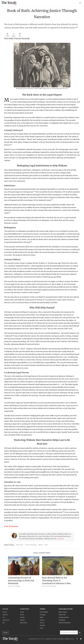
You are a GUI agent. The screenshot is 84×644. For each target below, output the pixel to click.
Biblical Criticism (63, 612)
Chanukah (42, 625)
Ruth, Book (20, 545)
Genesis (22, 612)
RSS (3, 623)
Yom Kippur (43, 615)
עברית (4, 617)
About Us (5, 612)
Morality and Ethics (64, 617)
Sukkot (42, 617)
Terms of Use (6, 620)
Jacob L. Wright (16, 586)
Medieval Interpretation (65, 623)
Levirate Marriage (31, 545)
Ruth (46, 545)
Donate (6, 633)
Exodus (22, 615)
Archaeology (62, 620)
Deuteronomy (23, 623)
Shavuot (42, 623)
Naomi (41, 545)
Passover (42, 620)
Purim (41, 628)
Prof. (9, 586)
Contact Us (5, 615)
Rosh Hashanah (44, 612)
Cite (20, 36)
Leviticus (22, 617)
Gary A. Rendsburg (51, 586)
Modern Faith (62, 615)
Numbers (22, 620)
